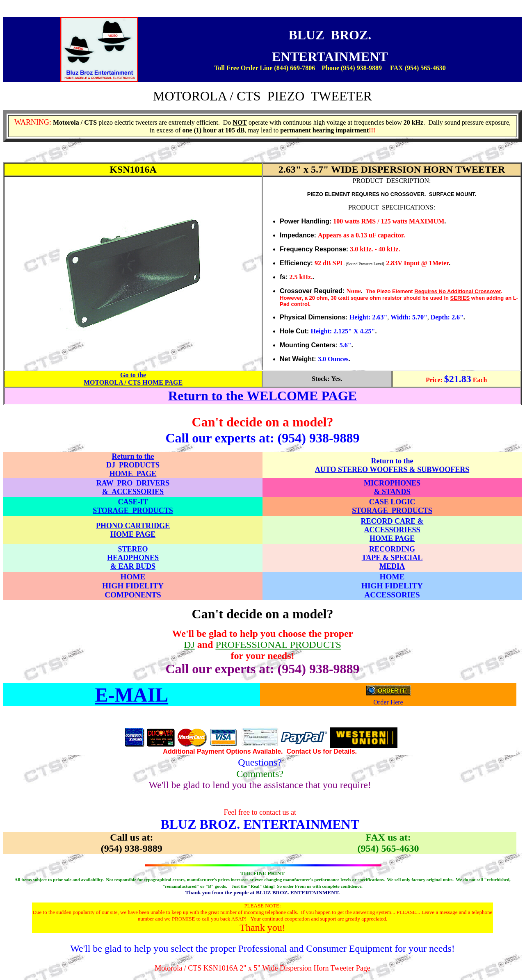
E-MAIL (132, 695)
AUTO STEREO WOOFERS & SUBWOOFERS (392, 469)
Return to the (392, 461)
